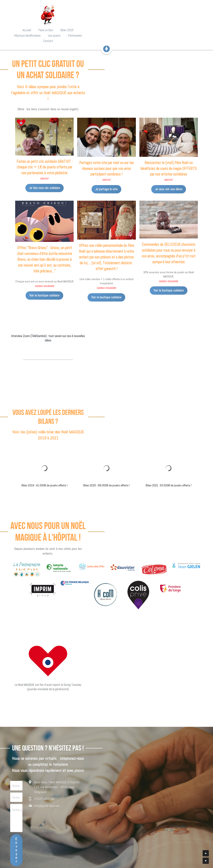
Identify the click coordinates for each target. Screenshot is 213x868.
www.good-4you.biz (106, 849)
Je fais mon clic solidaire (41, 155)
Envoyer (75, 774)
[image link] (106, 15)
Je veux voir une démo (172, 156)
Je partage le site (107, 156)
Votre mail (45, 733)
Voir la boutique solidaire (41, 263)
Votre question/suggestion (56, 745)
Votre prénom (47, 721)
